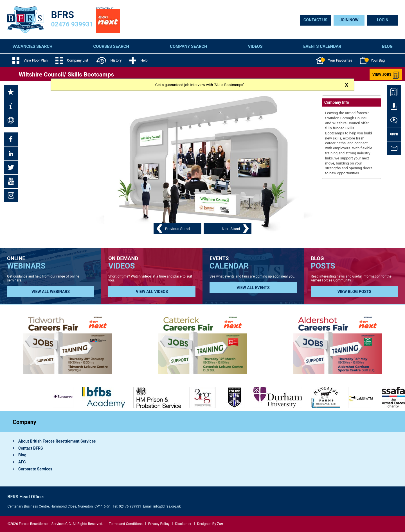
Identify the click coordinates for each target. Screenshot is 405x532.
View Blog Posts (355, 292)
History (109, 60)
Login (383, 20)
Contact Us (315, 20)
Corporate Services (35, 469)
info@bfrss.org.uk (167, 506)
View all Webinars (51, 292)
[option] (157, 397)
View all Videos (152, 292)
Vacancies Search (32, 46)
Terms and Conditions (126, 524)
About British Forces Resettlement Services (57, 441)
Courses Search (111, 46)
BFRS (63, 15)
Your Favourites (334, 60)
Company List (72, 60)
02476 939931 (72, 24)
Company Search (189, 46)
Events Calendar (322, 46)
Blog (387, 46)
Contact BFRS (31, 448)
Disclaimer (183, 524)
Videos (255, 46)
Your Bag (372, 60)
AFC (22, 462)
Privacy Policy (159, 524)
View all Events (253, 288)
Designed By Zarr (210, 524)
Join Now (349, 20)
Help (138, 60)
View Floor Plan (30, 60)
